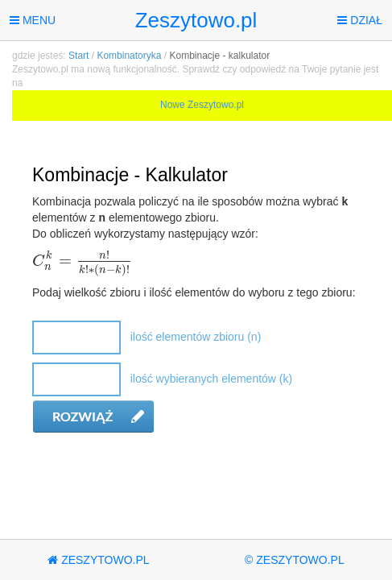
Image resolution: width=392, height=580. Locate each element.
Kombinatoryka (129, 56)
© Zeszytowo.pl (295, 560)
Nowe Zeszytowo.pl (202, 105)
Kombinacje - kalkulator (219, 56)
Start (78, 56)
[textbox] (83, 261)
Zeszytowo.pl (196, 20)
